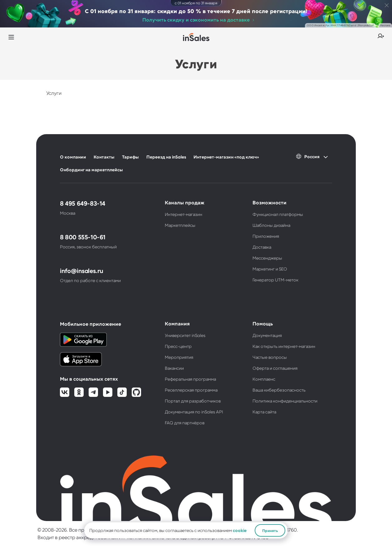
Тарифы (130, 157)
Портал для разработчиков (193, 401)
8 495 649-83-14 (83, 203)
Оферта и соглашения (275, 368)
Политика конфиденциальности (285, 401)
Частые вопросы (270, 357)
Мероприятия (179, 357)
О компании (73, 157)
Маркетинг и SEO (270, 269)
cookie (240, 530)
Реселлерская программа (191, 390)
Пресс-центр (178, 346)
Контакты (104, 157)
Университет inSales (185, 335)
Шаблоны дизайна (271, 225)
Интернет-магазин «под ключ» (226, 157)
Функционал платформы (278, 214)
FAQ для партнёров (185, 423)
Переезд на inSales (166, 157)
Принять (270, 530)
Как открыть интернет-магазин (284, 346)
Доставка (262, 247)
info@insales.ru (82, 271)
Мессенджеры (267, 258)
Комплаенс (264, 379)
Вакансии (174, 368)
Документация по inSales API (194, 412)
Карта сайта (264, 412)
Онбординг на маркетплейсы (91, 170)
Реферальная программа (190, 379)
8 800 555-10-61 (83, 237)
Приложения (266, 236)
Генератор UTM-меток (275, 280)
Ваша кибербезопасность (279, 390)
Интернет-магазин (184, 214)
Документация (267, 335)
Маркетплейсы (180, 225)
